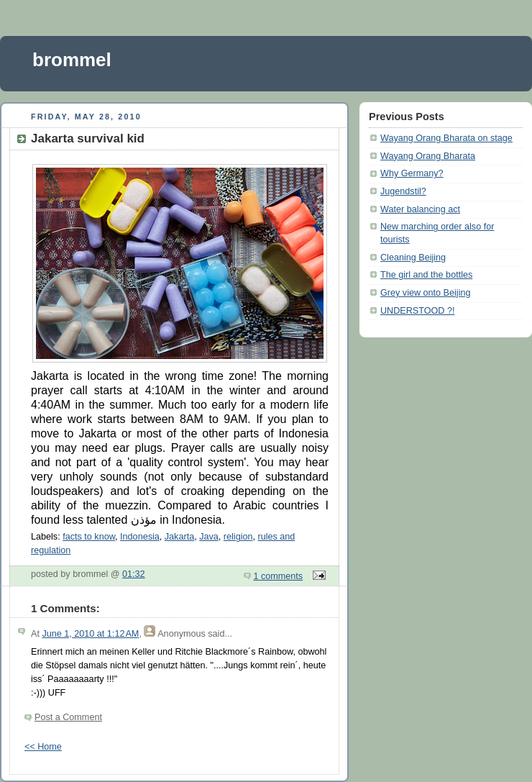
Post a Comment (68, 717)
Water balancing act (420, 209)
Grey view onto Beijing (425, 293)
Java (209, 537)
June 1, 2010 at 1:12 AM (90, 634)
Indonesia (140, 537)
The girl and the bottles (426, 275)
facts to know (89, 537)
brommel (72, 60)
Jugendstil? (403, 191)
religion (238, 537)
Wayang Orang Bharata (428, 156)
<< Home (43, 747)
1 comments (279, 576)
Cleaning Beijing (413, 258)
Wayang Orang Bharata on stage (446, 138)
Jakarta (179, 537)
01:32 (134, 574)
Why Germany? (412, 173)
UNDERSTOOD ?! (417, 311)
